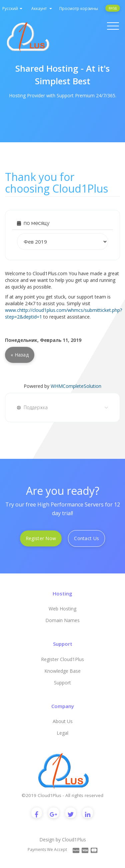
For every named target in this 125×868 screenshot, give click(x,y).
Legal (62, 733)
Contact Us (86, 538)
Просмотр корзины (79, 8)
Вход (113, 8)
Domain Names (62, 620)
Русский (12, 8)
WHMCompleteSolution (76, 386)
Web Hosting (62, 609)
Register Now (41, 538)
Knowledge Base (62, 671)
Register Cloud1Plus (62, 659)
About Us (63, 721)
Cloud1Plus (74, 840)
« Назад (20, 355)
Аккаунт (42, 8)
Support (62, 683)
